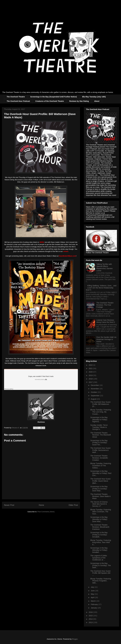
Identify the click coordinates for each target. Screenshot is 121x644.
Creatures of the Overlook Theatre (50, 101)
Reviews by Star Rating (79, 101)
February (95, 604)
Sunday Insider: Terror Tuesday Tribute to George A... (99, 427)
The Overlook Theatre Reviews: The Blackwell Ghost (101, 435)
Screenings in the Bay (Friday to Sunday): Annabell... (99, 535)
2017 (91, 382)
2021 (91, 368)
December (95, 385)
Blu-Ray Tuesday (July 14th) (94, 97)
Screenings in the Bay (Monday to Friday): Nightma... (99, 420)
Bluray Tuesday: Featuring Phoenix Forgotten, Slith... (101, 581)
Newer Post (9, 505)
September (95, 396)
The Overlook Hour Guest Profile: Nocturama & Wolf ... (100, 450)
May (93, 594)
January (94, 608)
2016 (91, 612)
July (93, 587)
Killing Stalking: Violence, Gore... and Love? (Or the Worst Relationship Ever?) (101, 288)
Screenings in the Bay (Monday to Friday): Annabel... (99, 550)
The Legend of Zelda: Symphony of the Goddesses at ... (99, 558)
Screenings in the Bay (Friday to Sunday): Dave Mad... (99, 489)
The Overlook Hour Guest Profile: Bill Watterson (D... (100, 404)
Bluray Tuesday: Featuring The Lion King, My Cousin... (101, 412)
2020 (91, 372)
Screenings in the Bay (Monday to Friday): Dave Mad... (99, 519)
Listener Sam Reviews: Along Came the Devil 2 (106, 321)
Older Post (73, 505)
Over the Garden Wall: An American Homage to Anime (106, 339)
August (94, 399)
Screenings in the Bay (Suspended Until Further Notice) (54, 97)
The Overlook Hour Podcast (18, 101)
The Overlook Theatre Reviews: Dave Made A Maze (100, 496)
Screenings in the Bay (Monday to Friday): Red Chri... (101, 473)
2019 (91, 375)
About (97, 101)
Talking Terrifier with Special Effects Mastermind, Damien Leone (105, 267)
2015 (91, 616)
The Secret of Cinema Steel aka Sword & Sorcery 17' (99, 504)
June (93, 591)
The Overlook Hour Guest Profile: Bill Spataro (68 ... (100, 573)
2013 (91, 622)
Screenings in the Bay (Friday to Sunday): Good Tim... (99, 443)
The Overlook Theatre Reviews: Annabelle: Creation (99, 458)
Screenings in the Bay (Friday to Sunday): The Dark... (101, 565)
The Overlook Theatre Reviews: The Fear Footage (105, 305)
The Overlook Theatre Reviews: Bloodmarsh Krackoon (100, 527)
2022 (91, 365)
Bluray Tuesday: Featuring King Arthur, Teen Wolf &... (101, 542)
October (94, 392)
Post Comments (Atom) (46, 512)
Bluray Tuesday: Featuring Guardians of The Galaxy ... (101, 466)
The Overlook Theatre (16, 97)
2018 (91, 379)
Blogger (75, 639)
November (95, 389)
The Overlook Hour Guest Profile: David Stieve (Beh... (100, 481)
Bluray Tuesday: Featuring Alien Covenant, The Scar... (101, 512)
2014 (91, 619)
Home (41, 505)
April (93, 597)
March (93, 601)
